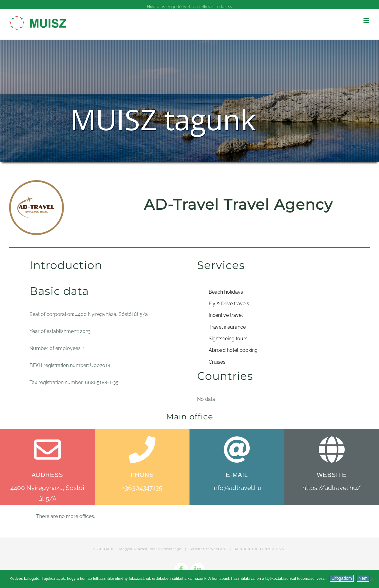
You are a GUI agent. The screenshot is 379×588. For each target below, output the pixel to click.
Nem (363, 578)
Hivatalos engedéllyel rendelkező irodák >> (189, 7)
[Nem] (371, 579)
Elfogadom (342, 578)
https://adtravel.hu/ (332, 488)
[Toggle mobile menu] (367, 21)
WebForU (218, 549)
